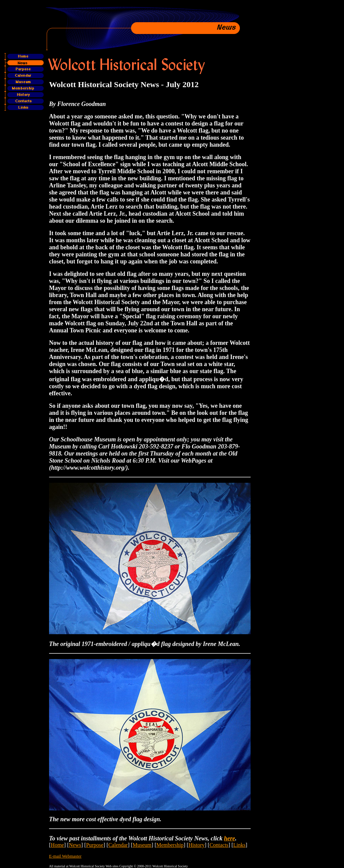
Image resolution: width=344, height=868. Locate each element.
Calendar (118, 845)
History (197, 845)
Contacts (219, 845)
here (230, 838)
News (75, 845)
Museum (142, 845)
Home (57, 845)
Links (239, 845)
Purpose (95, 845)
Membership (170, 845)
